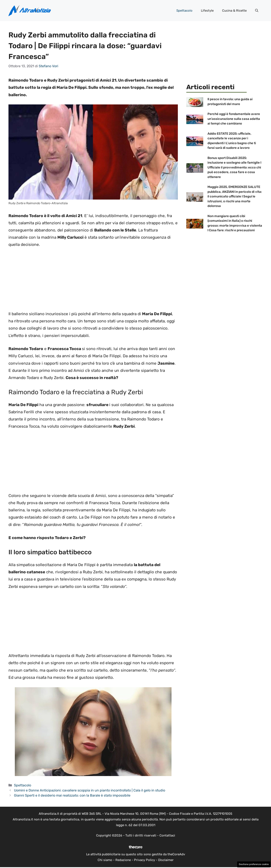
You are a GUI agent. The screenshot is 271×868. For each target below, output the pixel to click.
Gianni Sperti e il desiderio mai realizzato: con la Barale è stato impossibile (72, 795)
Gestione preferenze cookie (254, 864)
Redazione (123, 860)
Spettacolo (184, 11)
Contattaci (167, 835)
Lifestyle (207, 11)
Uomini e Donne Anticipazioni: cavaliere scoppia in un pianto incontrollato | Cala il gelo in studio (90, 790)
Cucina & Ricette (234, 11)
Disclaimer (166, 860)
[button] (257, 11)
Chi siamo (105, 860)
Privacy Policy (144, 860)
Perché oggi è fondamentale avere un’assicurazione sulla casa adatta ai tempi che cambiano (234, 119)
